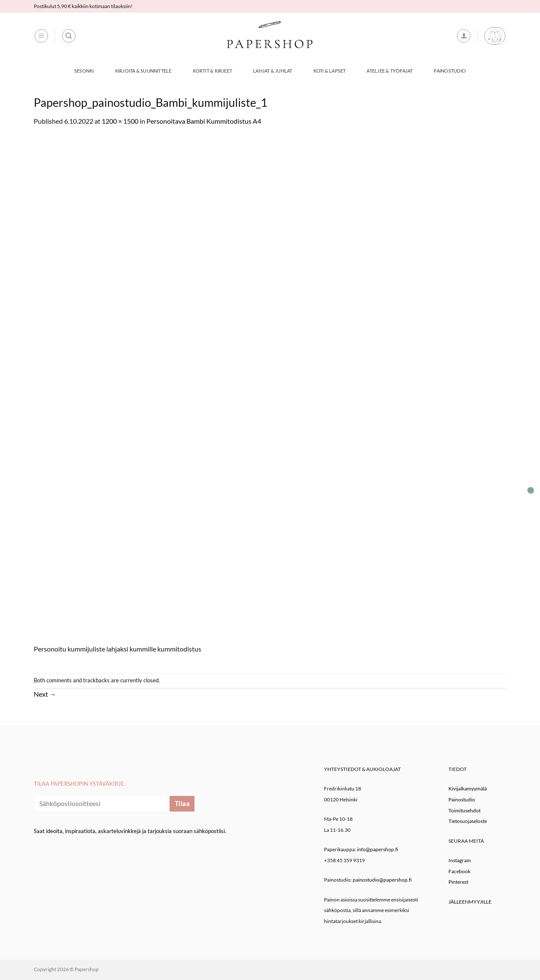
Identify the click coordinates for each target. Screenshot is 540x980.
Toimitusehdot (464, 810)
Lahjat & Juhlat (273, 71)
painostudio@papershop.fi (382, 880)
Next (45, 694)
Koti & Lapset (330, 71)
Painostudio (450, 71)
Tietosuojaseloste (468, 821)
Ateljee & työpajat (390, 71)
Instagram (460, 860)
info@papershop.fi (378, 849)
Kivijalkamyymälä (468, 789)
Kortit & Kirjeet (213, 71)
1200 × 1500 (120, 121)
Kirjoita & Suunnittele (143, 71)
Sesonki (84, 71)
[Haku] (69, 36)
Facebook (459, 871)
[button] (41, 36)
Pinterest (458, 882)
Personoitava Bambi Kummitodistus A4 (204, 121)
